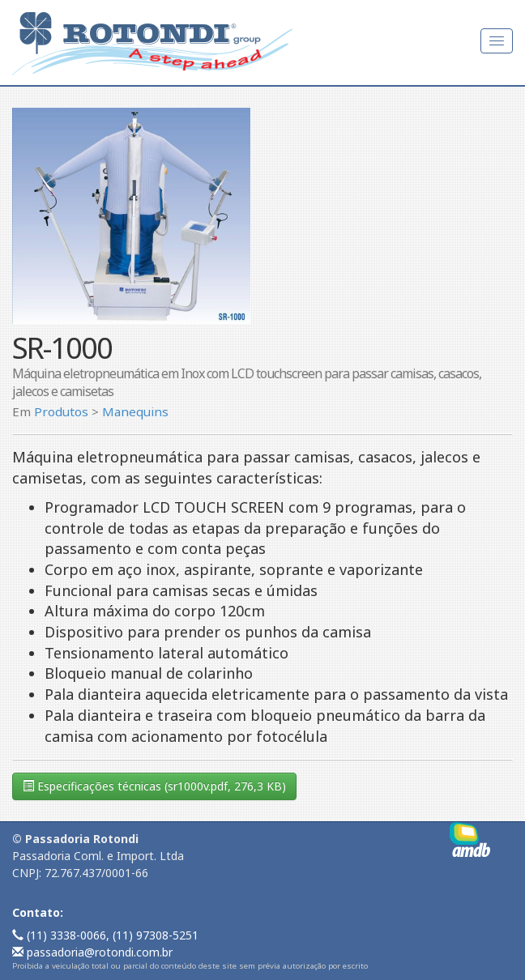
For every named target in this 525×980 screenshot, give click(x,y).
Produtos (61, 411)
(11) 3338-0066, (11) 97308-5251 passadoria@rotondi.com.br (105, 944)
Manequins (135, 411)
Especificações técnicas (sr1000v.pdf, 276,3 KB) (154, 786)
